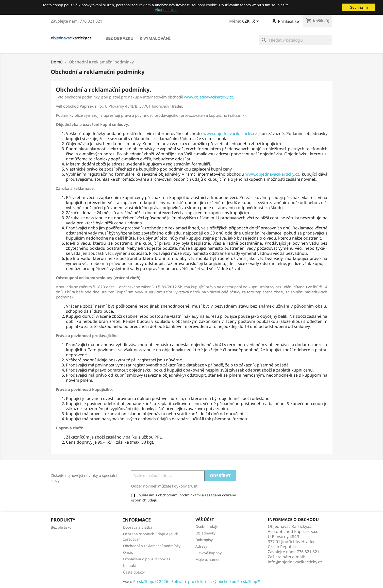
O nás (128, 552)
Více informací (166, 10)
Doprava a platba (138, 527)
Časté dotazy (134, 572)
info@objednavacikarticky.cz (295, 562)
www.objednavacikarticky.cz (209, 97)
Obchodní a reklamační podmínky (152, 546)
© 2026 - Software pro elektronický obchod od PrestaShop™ (208, 581)
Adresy (201, 546)
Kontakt (130, 566)
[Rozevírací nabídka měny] (251, 22)
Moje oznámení (209, 559)
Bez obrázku (119, 38)
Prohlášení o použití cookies (147, 559)
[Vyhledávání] (296, 40)
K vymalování (155, 38)
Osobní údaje (207, 526)
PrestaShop (143, 581)
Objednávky (205, 533)
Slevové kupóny (209, 553)
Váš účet (205, 519)
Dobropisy (204, 540)
